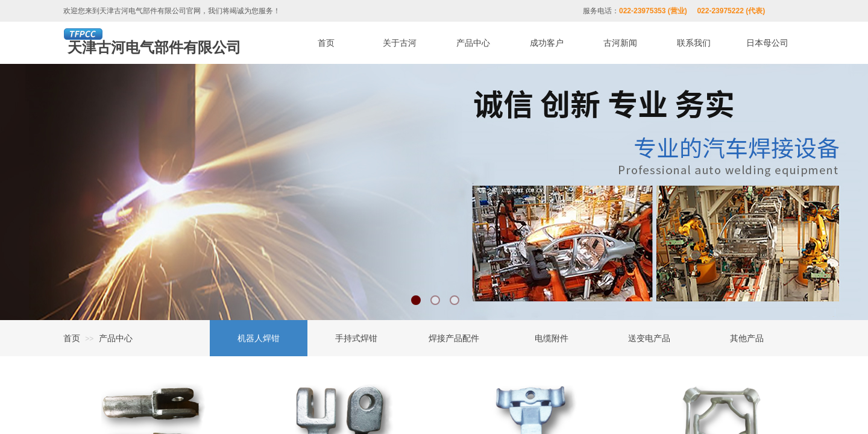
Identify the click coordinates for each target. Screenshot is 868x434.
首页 (72, 338)
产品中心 (116, 338)
